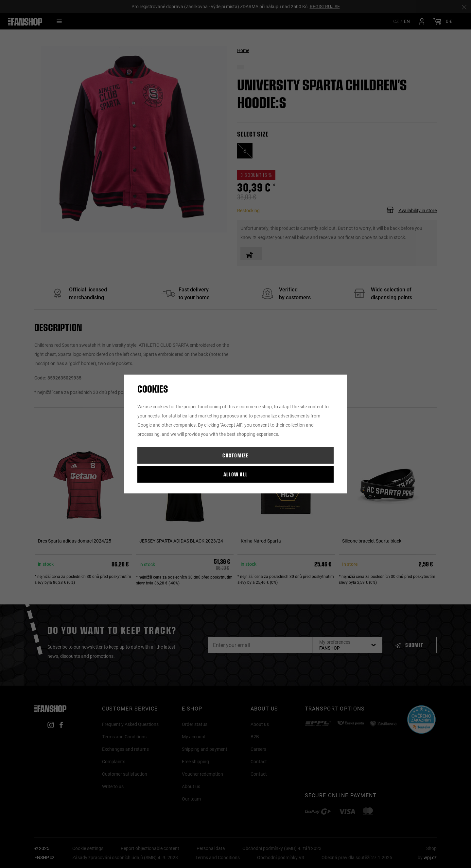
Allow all (236, 474)
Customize (235, 455)
